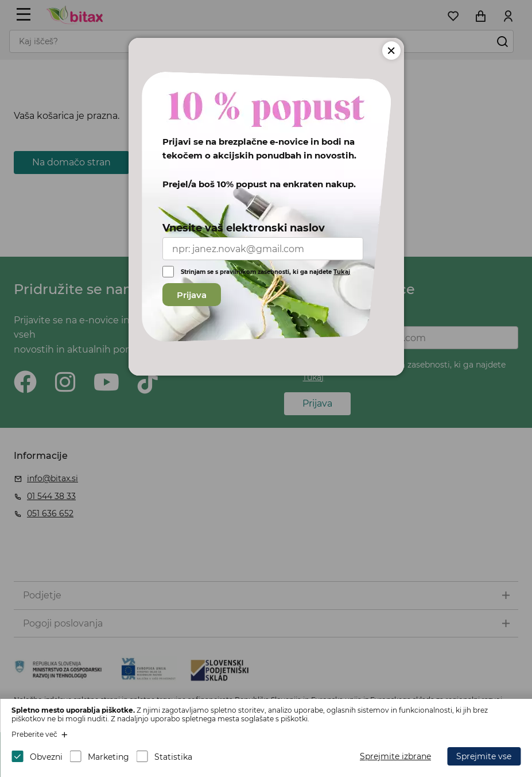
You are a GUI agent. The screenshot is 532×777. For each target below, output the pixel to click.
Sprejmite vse (484, 756)
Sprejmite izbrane (395, 756)
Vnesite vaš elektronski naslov (244, 228)
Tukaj (342, 272)
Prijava (192, 295)
